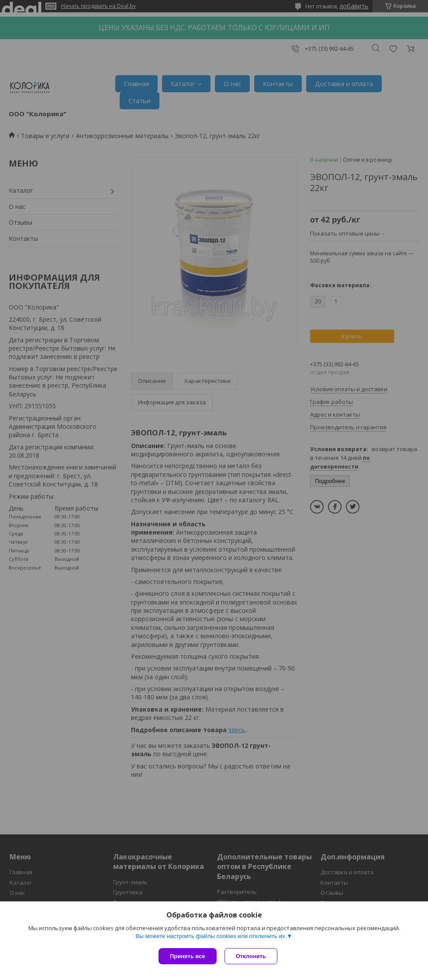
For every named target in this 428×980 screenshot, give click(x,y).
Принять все (188, 956)
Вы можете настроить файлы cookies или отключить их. (211, 937)
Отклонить (252, 956)
